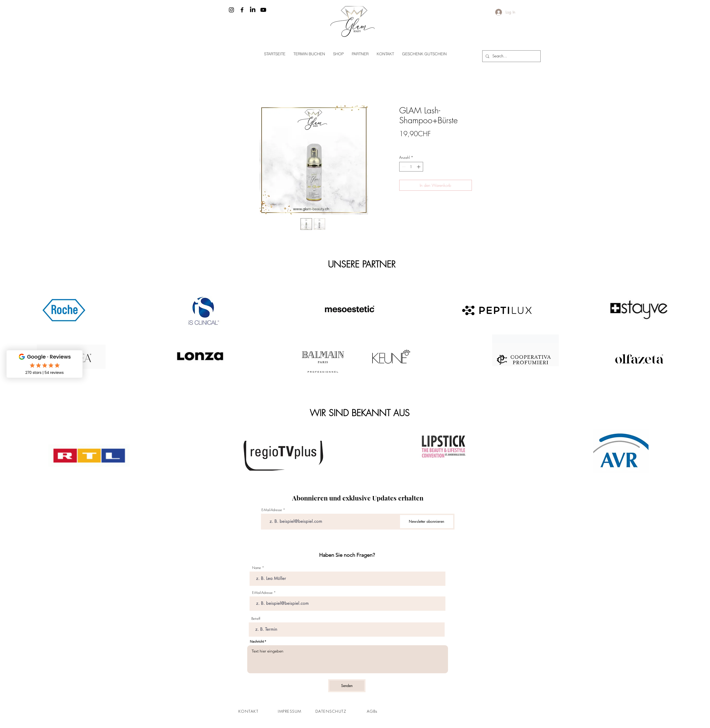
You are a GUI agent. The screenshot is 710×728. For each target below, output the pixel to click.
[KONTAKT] (249, 711)
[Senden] (347, 686)
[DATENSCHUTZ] (332, 711)
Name (257, 568)
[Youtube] (263, 10)
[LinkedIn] (253, 10)
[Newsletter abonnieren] (427, 522)
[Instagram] (231, 10)
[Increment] (419, 167)
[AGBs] (373, 711)
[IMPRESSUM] (290, 711)
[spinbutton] (411, 167)
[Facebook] (242, 10)
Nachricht (257, 641)
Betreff (256, 619)
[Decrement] (403, 167)
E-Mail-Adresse (272, 510)
